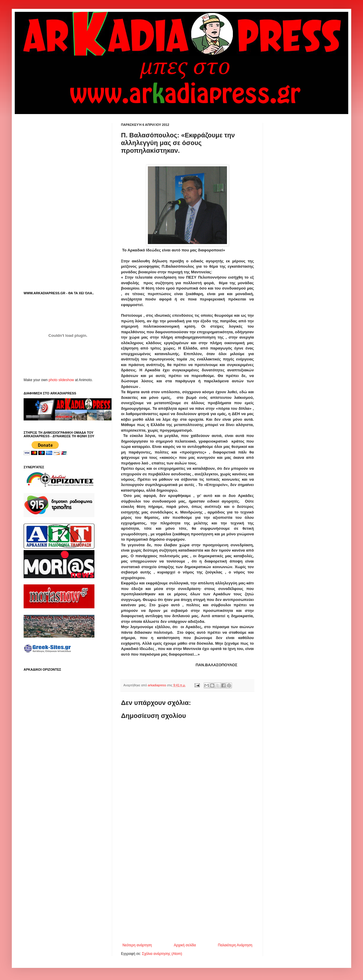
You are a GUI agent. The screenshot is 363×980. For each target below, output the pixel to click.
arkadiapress (157, 685)
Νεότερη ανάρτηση (137, 945)
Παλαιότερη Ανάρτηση (235, 945)
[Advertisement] (188, 894)
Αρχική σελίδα (185, 945)
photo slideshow (61, 380)
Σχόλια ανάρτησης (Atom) (162, 954)
